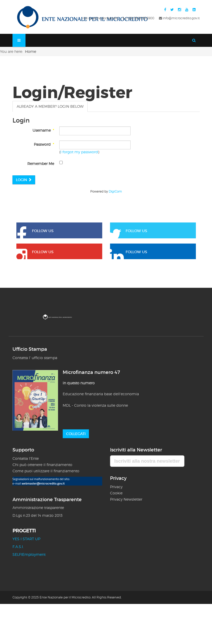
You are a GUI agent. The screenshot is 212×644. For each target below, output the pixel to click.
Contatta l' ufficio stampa (35, 358)
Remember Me (41, 164)
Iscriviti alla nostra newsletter (147, 461)
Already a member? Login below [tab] (50, 106)
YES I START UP (26, 539)
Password (44, 144)
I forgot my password (79, 152)
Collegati (76, 434)
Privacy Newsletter (126, 499)
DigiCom (115, 192)
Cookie (116, 493)
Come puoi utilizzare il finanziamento (46, 471)
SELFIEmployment (29, 554)
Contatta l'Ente (26, 458)
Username (43, 130)
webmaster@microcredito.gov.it (43, 483)
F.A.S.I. (18, 547)
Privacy (117, 487)
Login (24, 180)
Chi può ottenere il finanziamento (42, 465)
